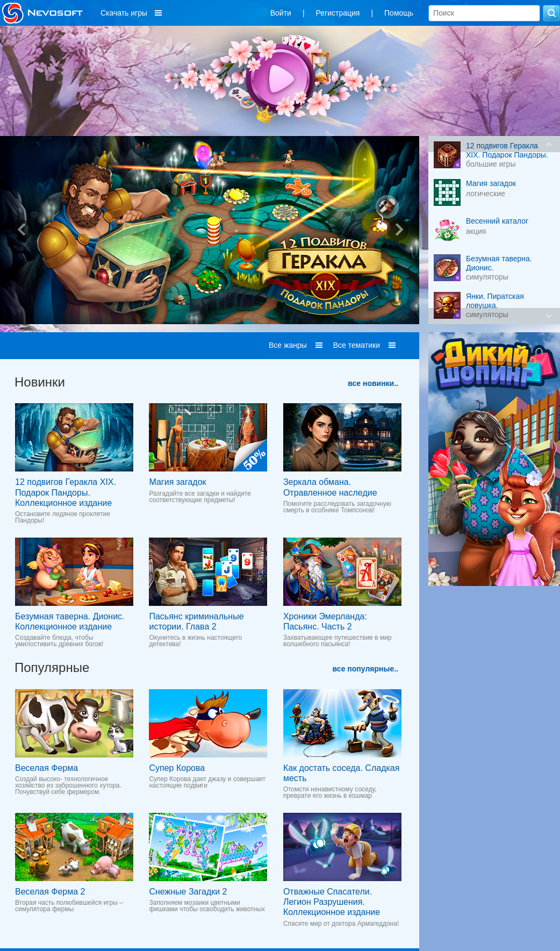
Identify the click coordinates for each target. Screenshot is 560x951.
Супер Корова (177, 768)
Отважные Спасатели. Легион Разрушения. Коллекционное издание (332, 902)
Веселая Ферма (46, 768)
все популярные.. (365, 669)
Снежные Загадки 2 (188, 892)
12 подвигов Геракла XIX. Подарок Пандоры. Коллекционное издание (66, 492)
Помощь (399, 13)
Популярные (52, 667)
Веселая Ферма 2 (50, 892)
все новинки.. (373, 383)
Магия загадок (177, 482)
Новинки (40, 382)
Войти (281, 13)
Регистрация (338, 13)
